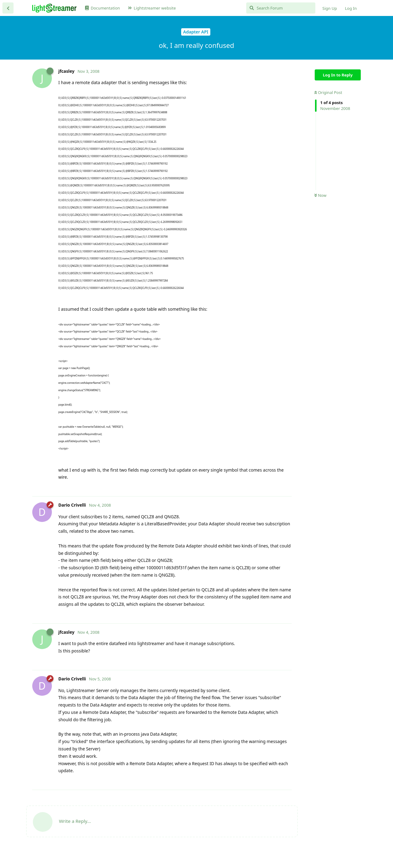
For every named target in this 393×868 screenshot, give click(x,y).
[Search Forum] (281, 8)
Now (320, 195)
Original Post (328, 92)
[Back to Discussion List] (8, 8)
